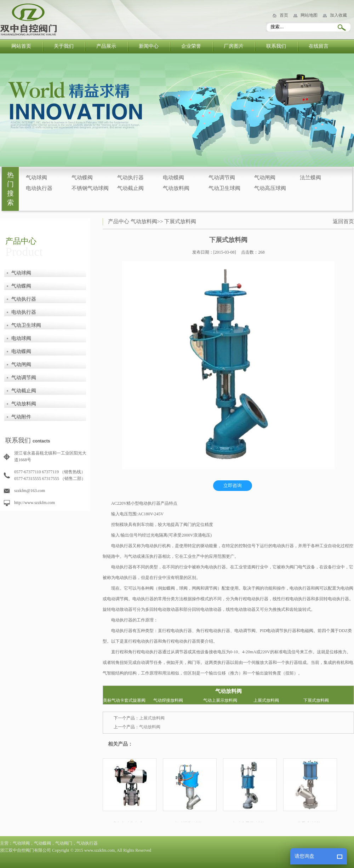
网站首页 (21, 46)
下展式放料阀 (180, 221)
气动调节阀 (222, 178)
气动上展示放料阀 (220, 700)
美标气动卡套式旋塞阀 (124, 700)
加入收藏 (338, 15)
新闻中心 (149, 46)
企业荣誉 (191, 46)
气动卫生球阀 (224, 188)
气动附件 (21, 417)
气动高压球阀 (270, 188)
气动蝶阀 (82, 178)
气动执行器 (130, 178)
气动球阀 (36, 178)
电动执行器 (39, 188)
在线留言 (319, 46)
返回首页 (343, 221)
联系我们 (276, 46)
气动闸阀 (265, 178)
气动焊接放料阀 (168, 700)
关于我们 (64, 46)
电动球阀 (21, 338)
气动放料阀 (176, 188)
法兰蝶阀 (310, 178)
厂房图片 (234, 46)
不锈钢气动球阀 (90, 188)
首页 (284, 15)
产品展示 (106, 46)
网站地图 (309, 15)
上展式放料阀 (266, 700)
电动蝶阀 (173, 178)
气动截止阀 (130, 188)
